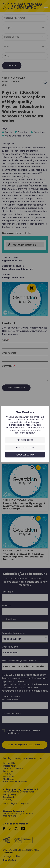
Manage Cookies (25, 440)
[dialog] (25, 434)
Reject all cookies (25, 447)
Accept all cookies (25, 455)
